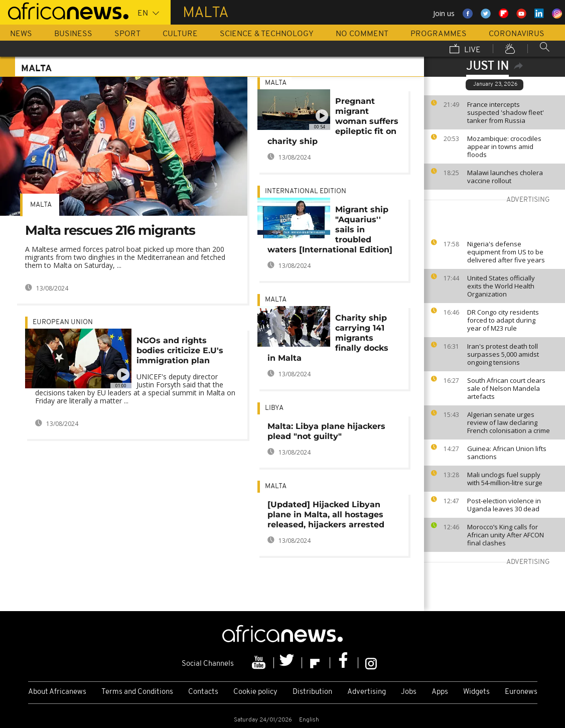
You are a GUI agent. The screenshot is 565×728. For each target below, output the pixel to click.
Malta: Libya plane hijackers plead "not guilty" (326, 431)
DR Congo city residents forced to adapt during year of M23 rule (503, 320)
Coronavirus (517, 34)
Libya (274, 408)
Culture (180, 34)
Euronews (521, 692)
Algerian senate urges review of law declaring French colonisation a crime (509, 422)
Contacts (203, 692)
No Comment (362, 34)
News (21, 34)
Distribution (312, 692)
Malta (41, 205)
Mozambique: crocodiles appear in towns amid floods (504, 147)
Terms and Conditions (137, 692)
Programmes (439, 34)
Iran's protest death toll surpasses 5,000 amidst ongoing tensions (503, 354)
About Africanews (57, 692)
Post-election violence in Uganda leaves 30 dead (504, 505)
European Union (63, 322)
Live (465, 50)
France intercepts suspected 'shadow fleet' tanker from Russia (506, 112)
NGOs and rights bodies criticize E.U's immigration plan (180, 350)
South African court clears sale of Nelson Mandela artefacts (506, 388)
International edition (306, 191)
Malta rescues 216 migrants (110, 230)
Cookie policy (255, 692)
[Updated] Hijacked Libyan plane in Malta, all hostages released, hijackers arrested (326, 515)
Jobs (409, 692)
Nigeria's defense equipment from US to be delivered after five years (506, 252)
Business (73, 34)
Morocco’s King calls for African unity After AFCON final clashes (506, 535)
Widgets (476, 692)
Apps (440, 692)
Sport (127, 34)
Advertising (367, 692)
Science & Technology (267, 34)
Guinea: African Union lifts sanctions (507, 453)
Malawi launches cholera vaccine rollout (505, 177)
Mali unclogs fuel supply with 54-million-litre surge (505, 479)
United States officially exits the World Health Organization (501, 286)
